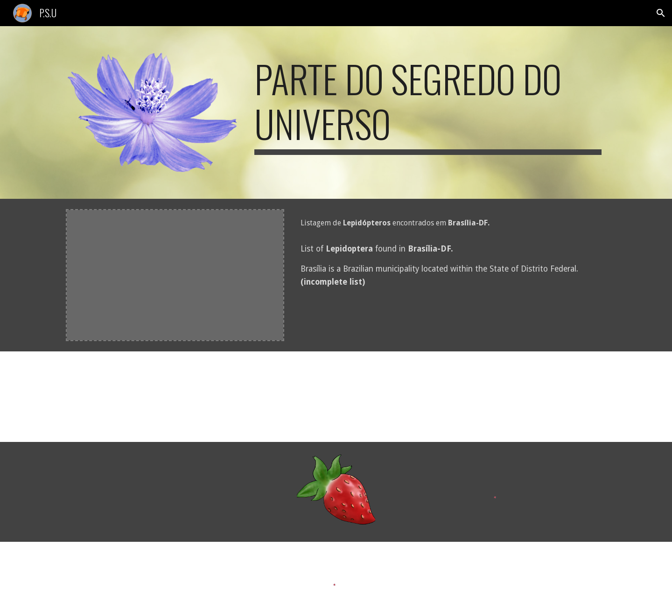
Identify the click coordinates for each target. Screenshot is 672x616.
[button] (661, 13)
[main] (428, 105)
